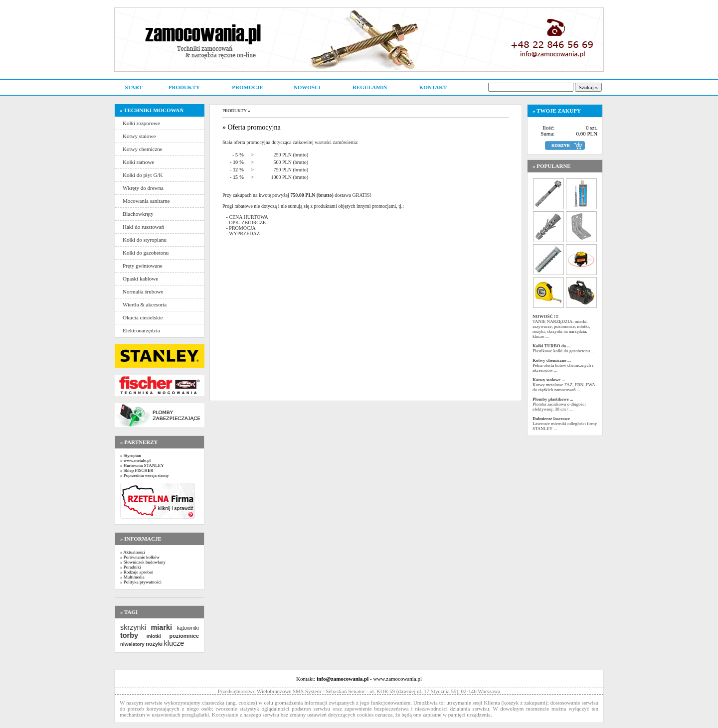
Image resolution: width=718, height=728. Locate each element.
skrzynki (133, 627)
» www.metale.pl (135, 460)
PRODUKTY (184, 87)
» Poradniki (131, 567)
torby (129, 635)
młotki (154, 636)
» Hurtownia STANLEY (142, 465)
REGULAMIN (370, 87)
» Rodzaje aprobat (136, 572)
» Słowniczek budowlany (143, 562)
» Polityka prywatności (141, 582)
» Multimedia (132, 577)
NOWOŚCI (307, 87)
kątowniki (188, 628)
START (133, 87)
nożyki (154, 644)
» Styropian (131, 455)
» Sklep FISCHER (137, 470)
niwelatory (132, 644)
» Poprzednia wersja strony (145, 475)
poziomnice (184, 636)
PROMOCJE (248, 87)
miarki (162, 627)
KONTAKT (433, 87)
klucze (174, 643)
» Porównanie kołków (140, 557)
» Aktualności (133, 552)
